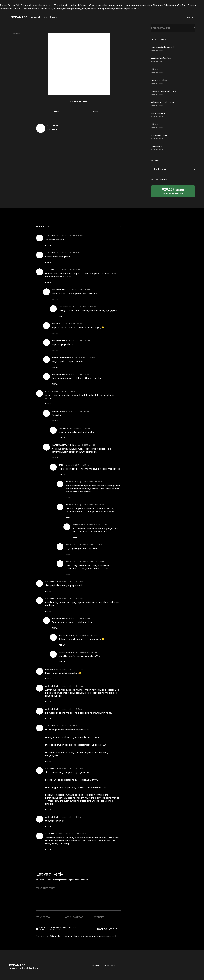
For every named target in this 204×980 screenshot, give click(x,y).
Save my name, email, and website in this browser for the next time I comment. (58, 928)
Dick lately (155, 69)
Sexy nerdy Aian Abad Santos (163, 91)
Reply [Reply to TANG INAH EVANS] (48, 850)
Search (192, 28)
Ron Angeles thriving (159, 135)
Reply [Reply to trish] (62, 475)
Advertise (110, 976)
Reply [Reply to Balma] (62, 438)
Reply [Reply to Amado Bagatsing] (55, 367)
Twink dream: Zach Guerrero (163, 102)
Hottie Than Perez (158, 113)
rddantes (53, 126)
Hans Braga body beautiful (162, 47)
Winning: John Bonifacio (161, 58)
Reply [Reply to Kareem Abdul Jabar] (55, 458)
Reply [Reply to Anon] (55, 333)
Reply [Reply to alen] (48, 404)
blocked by (173, 191)
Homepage (94, 976)
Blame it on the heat (159, 80)
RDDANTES (19, 17)
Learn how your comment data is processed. (95, 936)
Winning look (156, 146)
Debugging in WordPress (175, 5)
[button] (9, 17)
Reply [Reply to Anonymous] (48, 246)
